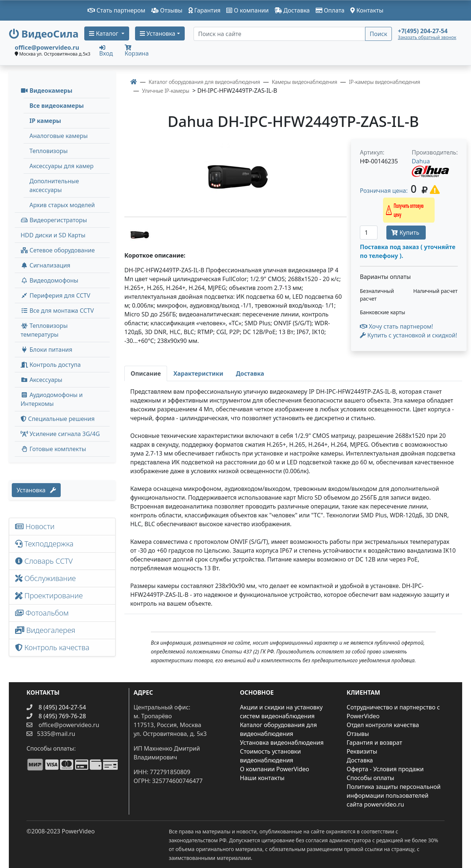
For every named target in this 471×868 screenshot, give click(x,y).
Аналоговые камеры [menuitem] (59, 136)
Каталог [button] (104, 33)
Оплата (330, 10)
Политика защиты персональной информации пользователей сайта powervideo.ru (394, 796)
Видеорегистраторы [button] (54, 220)
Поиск (379, 34)
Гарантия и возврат (374, 743)
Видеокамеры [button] (47, 91)
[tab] (146, 373)
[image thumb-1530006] (139, 233)
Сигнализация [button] (45, 265)
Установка (36, 490)
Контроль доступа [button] (51, 365)
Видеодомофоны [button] (49, 280)
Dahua (421, 161)
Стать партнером (116, 10)
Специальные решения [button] (58, 419)
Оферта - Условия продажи (385, 769)
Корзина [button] (137, 51)
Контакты (367, 10)
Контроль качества (54, 647)
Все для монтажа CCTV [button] (57, 311)
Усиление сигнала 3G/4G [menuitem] (60, 434)
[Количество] (369, 233)
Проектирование (49, 596)
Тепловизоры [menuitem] (49, 151)
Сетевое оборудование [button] (58, 250)
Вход (106, 50)
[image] (235, 175)
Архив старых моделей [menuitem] (62, 205)
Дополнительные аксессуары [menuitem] (54, 185)
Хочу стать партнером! (396, 326)
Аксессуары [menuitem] (41, 380)
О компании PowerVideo (275, 769)
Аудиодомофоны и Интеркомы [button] (52, 399)
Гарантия (205, 10)
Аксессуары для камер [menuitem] (61, 166)
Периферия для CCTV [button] (55, 295)
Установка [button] (158, 33)
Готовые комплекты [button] (53, 449)
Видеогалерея (45, 630)
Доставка (292, 10)
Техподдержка (44, 544)
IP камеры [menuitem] (45, 121)
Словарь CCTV (44, 561)
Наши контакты (262, 778)
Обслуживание (45, 578)
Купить (406, 233)
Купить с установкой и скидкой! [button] (408, 335)
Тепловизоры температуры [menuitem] (44, 330)
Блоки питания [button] (46, 350)
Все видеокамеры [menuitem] (57, 106)
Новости (35, 526)
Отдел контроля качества (383, 725)
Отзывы (167, 10)
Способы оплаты (370, 778)
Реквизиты (362, 751)
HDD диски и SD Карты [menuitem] (53, 235)
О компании (247, 10)
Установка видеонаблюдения (282, 743)
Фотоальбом (42, 613)
